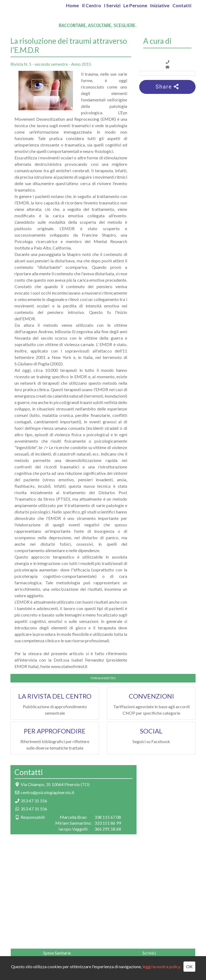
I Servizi (112, 5)
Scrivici (149, 953)
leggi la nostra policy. (162, 966)
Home (72, 5)
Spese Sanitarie (57, 953)
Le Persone (135, 5)
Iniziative (160, 5)
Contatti (182, 5)
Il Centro (91, 5)
